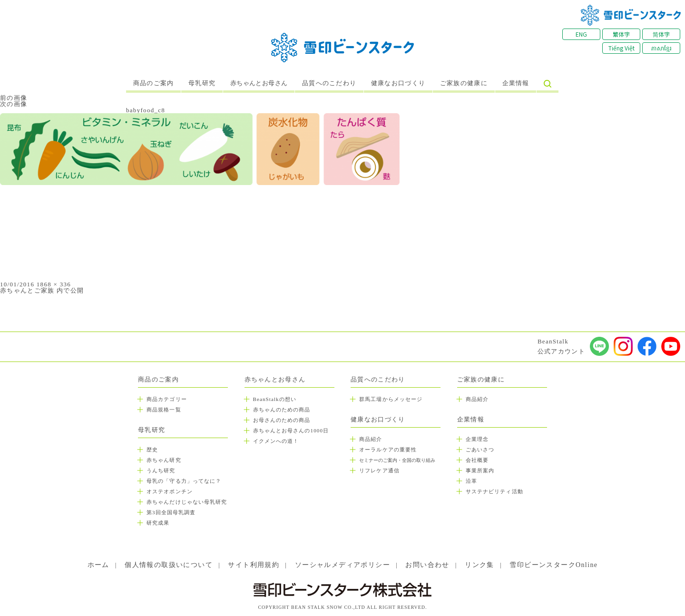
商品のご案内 (154, 83)
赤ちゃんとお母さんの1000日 (291, 430)
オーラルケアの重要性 (388, 450)
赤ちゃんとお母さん (259, 83)
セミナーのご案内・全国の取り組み (397, 460)
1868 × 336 (54, 284)
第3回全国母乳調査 (171, 512)
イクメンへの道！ (276, 441)
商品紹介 (371, 439)
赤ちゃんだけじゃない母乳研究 (187, 502)
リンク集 (479, 565)
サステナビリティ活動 (494, 491)
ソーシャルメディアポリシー (342, 565)
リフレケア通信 (379, 470)
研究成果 (158, 523)
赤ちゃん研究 (164, 460)
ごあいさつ (480, 450)
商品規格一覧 (164, 410)
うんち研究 (161, 470)
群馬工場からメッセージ (391, 399)
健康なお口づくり (398, 83)
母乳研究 (202, 83)
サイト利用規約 (254, 565)
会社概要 (477, 460)
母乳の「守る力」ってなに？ (184, 481)
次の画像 (14, 104)
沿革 (471, 481)
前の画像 (14, 98)
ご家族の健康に (464, 83)
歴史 (152, 450)
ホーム (98, 565)
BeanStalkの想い (275, 399)
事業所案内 (480, 470)
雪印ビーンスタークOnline (553, 565)
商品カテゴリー (167, 399)
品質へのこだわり (329, 83)
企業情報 (516, 83)
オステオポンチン (170, 491)
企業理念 (477, 439)
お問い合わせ (427, 565)
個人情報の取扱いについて (169, 565)
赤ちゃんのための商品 (282, 410)
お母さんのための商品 (282, 420)
